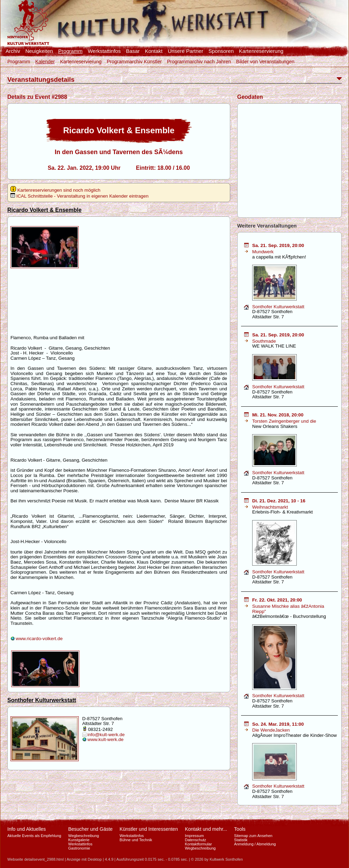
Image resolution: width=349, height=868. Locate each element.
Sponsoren (221, 51)
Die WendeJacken (271, 730)
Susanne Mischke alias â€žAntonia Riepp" (288, 609)
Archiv (13, 51)
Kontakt (154, 51)
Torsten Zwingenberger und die (284, 421)
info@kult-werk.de (106, 735)
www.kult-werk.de (106, 739)
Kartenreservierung (261, 51)
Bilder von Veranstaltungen (265, 62)
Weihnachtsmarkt (270, 507)
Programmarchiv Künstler (134, 62)
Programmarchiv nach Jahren (199, 62)
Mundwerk (263, 252)
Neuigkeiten (39, 51)
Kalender (45, 62)
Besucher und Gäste (91, 829)
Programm (70, 51)
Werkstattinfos (104, 51)
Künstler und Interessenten (149, 829)
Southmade (264, 341)
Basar (133, 51)
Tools (240, 829)
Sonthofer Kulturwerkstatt (42, 700)
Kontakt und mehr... (206, 829)
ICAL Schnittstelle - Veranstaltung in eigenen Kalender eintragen (79, 196)
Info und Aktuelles (27, 829)
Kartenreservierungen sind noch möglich (55, 190)
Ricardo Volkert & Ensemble (44, 210)
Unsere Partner (186, 51)
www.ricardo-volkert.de (39, 639)
